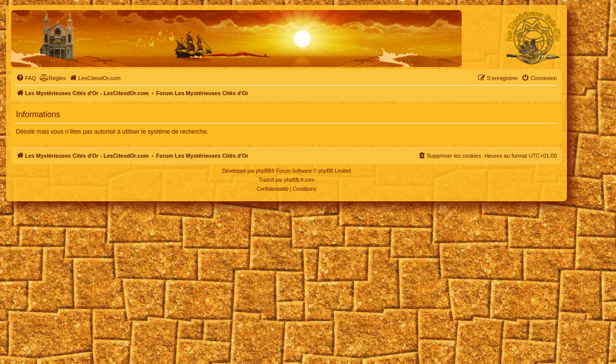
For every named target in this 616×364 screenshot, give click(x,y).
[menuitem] (26, 78)
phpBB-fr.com (299, 180)
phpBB (263, 171)
